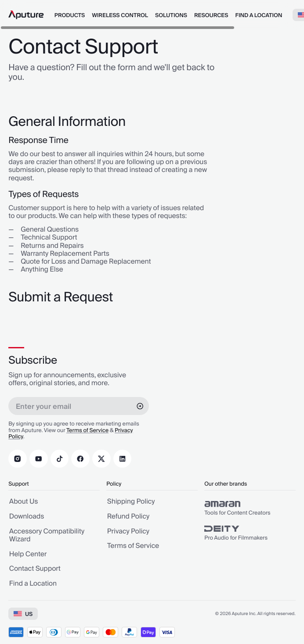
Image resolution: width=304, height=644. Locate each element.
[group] (250, 508)
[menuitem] (70, 15)
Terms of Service (87, 430)
